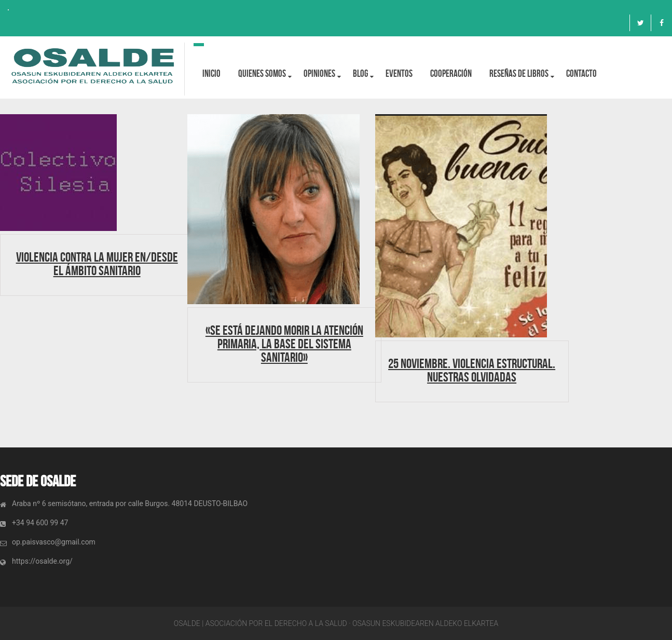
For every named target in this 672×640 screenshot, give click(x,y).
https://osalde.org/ (42, 561)
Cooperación (451, 73)
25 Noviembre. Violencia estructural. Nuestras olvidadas (472, 370)
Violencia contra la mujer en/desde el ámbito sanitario (97, 264)
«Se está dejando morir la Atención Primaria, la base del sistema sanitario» (284, 344)
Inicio (211, 73)
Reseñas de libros (519, 73)
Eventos (399, 73)
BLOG (360, 73)
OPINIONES (319, 73)
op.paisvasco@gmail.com (54, 542)
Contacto (581, 73)
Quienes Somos (262, 73)
